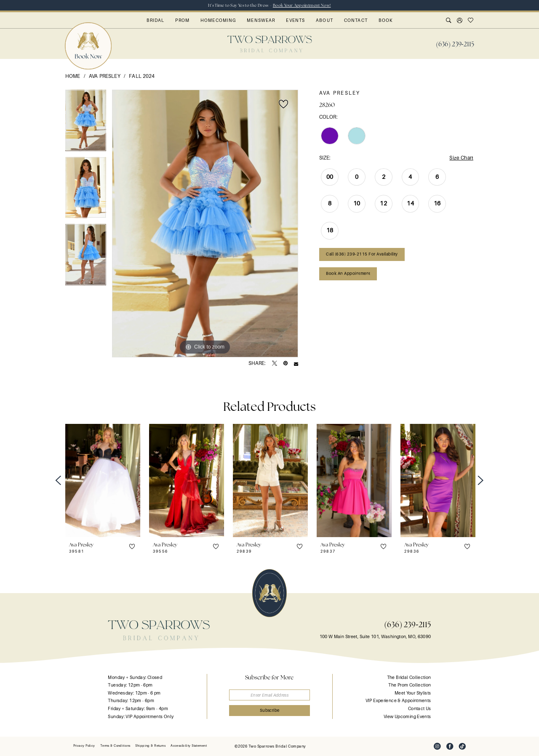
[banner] (270, 44)
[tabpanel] (86, 123)
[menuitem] (455, 44)
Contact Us (420, 709)
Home (73, 76)
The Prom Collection (410, 685)
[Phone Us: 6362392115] (455, 44)
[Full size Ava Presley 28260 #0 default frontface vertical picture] (205, 224)
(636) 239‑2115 (407, 624)
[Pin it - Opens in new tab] (286, 364)
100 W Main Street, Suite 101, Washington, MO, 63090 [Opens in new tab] (375, 637)
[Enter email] (270, 695)
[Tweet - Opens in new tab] (275, 364)
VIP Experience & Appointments (398, 701)
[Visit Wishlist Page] (471, 21)
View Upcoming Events (407, 717)
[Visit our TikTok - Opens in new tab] (462, 746)
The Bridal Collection (409, 677)
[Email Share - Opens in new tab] (296, 364)
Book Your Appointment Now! (302, 5)
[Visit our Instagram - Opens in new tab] (437, 746)
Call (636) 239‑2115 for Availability (362, 254)
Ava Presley (105, 76)
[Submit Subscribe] (270, 711)
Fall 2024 (142, 76)
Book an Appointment (348, 273)
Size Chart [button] (461, 158)
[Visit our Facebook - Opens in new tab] (450, 746)
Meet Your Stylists (413, 693)
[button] (460, 21)
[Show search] (449, 21)
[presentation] (103, 480)
